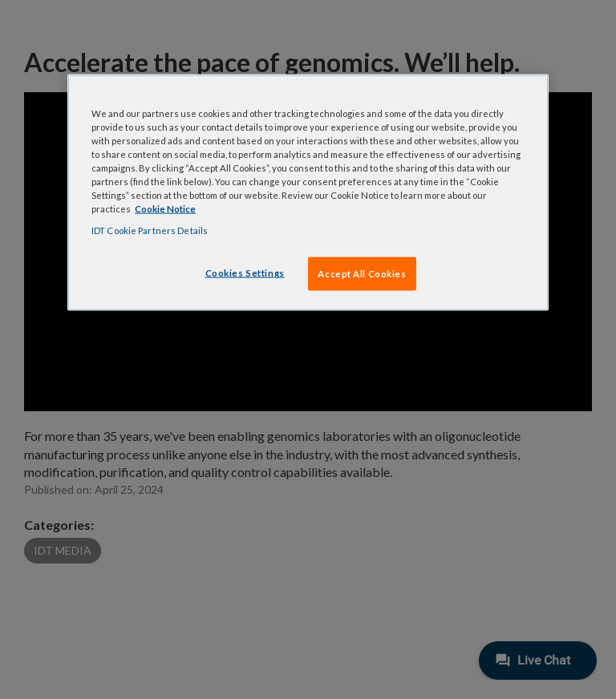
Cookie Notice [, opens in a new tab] (165, 209)
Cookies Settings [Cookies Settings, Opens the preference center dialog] (245, 273)
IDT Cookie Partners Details (150, 230)
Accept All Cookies (362, 274)
